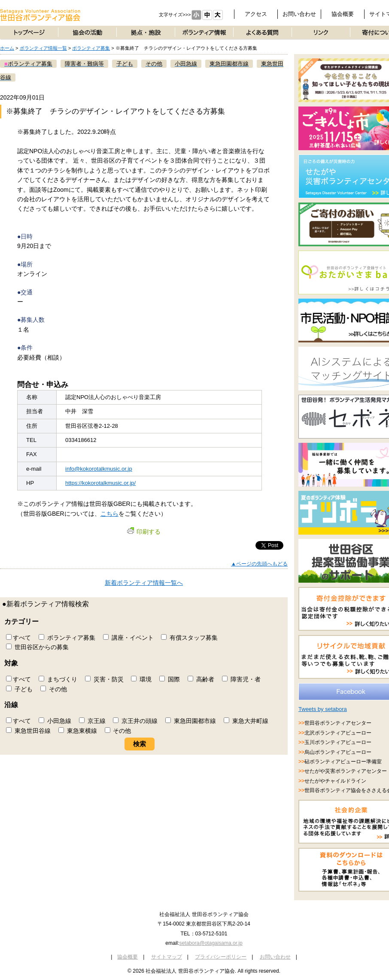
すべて (18, 638)
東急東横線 (78, 731)
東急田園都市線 (191, 721)
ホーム (7, 48)
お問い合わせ (299, 14)
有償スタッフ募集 (189, 638)
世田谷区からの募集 (37, 647)
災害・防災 (104, 679)
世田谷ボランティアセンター (338, 723)
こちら (109, 514)
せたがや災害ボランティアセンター (346, 771)
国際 (170, 679)
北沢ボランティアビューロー (338, 733)
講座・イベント (128, 638)
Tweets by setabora (323, 709)
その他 (54, 689)
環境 (141, 679)
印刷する (144, 532)
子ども (19, 689)
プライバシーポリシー (221, 957)
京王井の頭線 (135, 721)
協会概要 (343, 14)
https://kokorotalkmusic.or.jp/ (100, 483)
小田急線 (55, 721)
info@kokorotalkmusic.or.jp (99, 469)
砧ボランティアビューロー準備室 (343, 762)
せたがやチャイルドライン (335, 781)
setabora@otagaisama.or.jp (211, 943)
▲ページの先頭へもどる (259, 564)
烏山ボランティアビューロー (338, 752)
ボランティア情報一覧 (43, 48)
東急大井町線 (246, 721)
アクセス (256, 14)
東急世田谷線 (28, 731)
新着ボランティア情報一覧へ (144, 583)
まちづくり (58, 679)
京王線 (92, 721)
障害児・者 (241, 679)
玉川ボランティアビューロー (338, 742)
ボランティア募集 (91, 48)
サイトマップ (167, 957)
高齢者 (201, 679)
